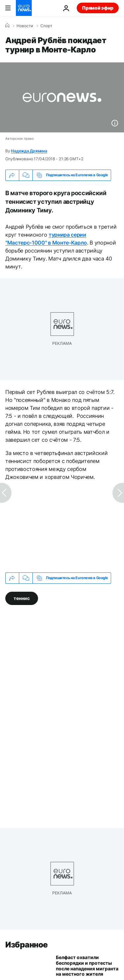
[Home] (7, 26)
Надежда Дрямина (29, 151)
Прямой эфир (98, 8)
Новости (25, 26)
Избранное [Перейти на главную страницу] (27, 945)
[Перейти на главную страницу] (24, 8)
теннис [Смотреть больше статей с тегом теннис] (22, 598)
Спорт (46, 26)
